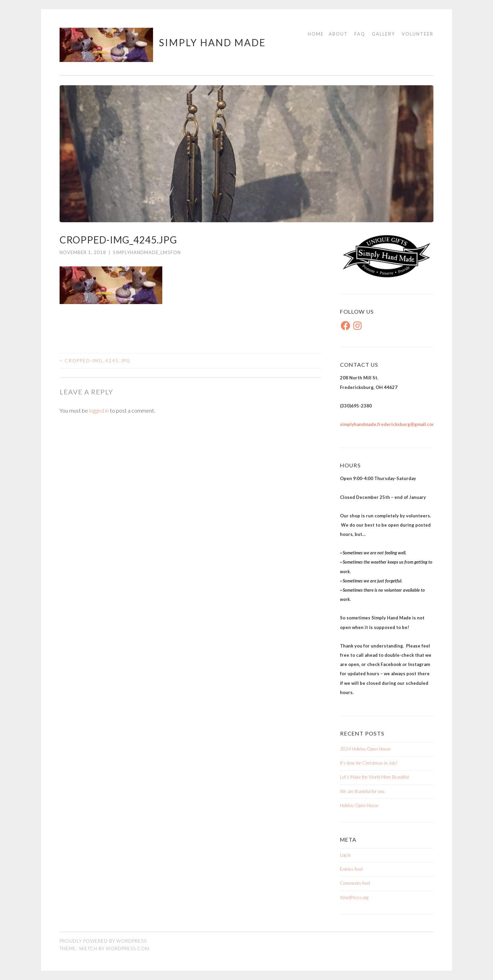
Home (316, 34)
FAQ (360, 34)
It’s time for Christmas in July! (369, 763)
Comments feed (355, 883)
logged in (99, 410)
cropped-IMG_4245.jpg (95, 361)
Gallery (383, 34)
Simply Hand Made (212, 42)
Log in (345, 855)
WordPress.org (354, 897)
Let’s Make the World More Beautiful (374, 777)
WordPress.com (128, 948)
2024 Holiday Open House (365, 749)
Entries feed (351, 869)
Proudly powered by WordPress (103, 941)
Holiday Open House (359, 805)
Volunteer (418, 34)
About (338, 34)
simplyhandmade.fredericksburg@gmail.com (388, 424)
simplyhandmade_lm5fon (147, 252)
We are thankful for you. (363, 791)
